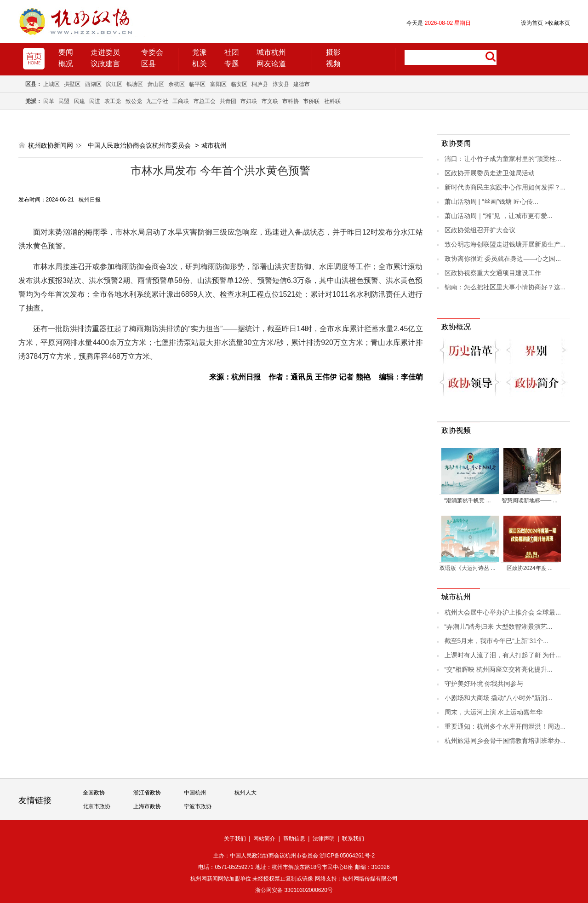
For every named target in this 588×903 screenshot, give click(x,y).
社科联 (332, 101)
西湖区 (93, 84)
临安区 (239, 84)
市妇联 (249, 101)
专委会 (152, 52)
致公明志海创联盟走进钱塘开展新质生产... (505, 244)
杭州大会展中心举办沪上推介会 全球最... (503, 612)
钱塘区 (135, 84)
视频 (333, 64)
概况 (66, 64)
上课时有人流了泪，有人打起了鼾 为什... (503, 655)
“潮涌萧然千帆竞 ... (467, 500)
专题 (232, 64)
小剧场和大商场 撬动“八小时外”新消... (499, 698)
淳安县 (281, 84)
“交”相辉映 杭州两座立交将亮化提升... (499, 669)
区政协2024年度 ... (530, 568)
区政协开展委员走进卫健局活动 (490, 173)
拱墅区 (72, 84)
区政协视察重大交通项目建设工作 (493, 273)
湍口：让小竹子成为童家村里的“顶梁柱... (503, 159)
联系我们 (353, 839)
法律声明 (324, 839)
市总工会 (205, 101)
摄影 (333, 52)
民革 (49, 101)
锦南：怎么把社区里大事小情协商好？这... (505, 287)
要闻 (66, 52)
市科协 (291, 101)
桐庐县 (260, 84)
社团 (232, 52)
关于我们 (235, 839)
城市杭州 (271, 52)
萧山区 (156, 84)
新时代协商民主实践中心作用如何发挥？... (505, 187)
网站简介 (264, 839)
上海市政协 (147, 806)
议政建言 (105, 64)
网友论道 (271, 64)
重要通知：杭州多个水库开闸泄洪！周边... (505, 726)
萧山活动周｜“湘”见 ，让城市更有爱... (499, 216)
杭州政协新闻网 (51, 145)
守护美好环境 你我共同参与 (484, 684)
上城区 (51, 84)
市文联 (270, 101)
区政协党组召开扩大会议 (480, 230)
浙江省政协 (147, 793)
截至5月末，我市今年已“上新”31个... (497, 641)
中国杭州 (195, 793)
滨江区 (114, 84)
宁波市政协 (198, 806)
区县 (148, 64)
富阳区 (218, 84)
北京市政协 (97, 806)
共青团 (228, 101)
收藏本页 (557, 23)
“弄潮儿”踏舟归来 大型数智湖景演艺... (499, 627)
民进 (95, 101)
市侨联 (311, 101)
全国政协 (94, 793)
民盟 (64, 101)
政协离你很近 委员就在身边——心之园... (503, 259)
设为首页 (532, 23)
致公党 (134, 101)
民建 (80, 101)
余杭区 (177, 84)
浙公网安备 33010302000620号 (294, 890)
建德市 (302, 84)
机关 (200, 64)
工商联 (181, 101)
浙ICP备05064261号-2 (347, 856)
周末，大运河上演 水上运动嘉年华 (494, 712)
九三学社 (157, 101)
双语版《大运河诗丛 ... (467, 568)
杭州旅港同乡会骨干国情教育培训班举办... (505, 741)
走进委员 (105, 52)
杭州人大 (245, 793)
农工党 (113, 101)
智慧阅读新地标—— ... (529, 500)
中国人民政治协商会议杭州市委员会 (139, 145)
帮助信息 (294, 839)
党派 (200, 52)
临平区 (197, 84)
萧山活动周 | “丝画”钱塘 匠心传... (491, 201)
